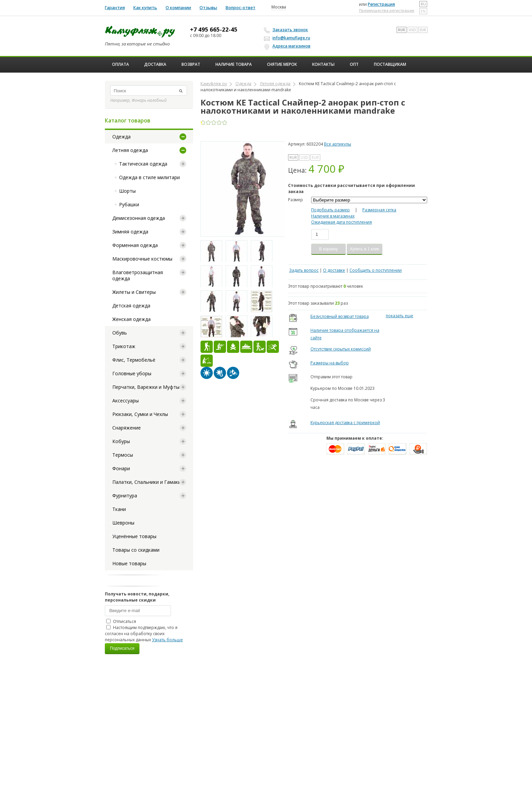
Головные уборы (132, 373)
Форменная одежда (135, 245)
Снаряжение (127, 428)
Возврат (191, 64)
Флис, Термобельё (134, 360)
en (423, 11)
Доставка (155, 64)
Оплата (120, 64)
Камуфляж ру (214, 84)
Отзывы (208, 8)
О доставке (334, 270)
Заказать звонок (287, 30)
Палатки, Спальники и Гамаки (147, 482)
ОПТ (354, 64)
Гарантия (115, 8)
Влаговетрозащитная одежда (138, 275)
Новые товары (129, 563)
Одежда (121, 137)
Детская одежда (131, 306)
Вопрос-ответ (241, 8)
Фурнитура (125, 496)
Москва (279, 7)
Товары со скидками (136, 550)
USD (412, 30)
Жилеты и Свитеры (134, 292)
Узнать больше (167, 640)
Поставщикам (390, 64)
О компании (178, 8)
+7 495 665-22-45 (214, 30)
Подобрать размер (330, 210)
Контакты (323, 64)
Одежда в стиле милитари (149, 177)
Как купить (145, 8)
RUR (402, 30)
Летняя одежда (130, 150)
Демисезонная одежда (139, 218)
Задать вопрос (304, 270)
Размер (296, 200)
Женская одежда (131, 319)
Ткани (119, 509)
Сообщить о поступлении (376, 270)
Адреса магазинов (288, 46)
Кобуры (121, 441)
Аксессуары (126, 401)
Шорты (127, 191)
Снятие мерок (282, 64)
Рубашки (129, 204)
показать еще (400, 316)
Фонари (121, 468)
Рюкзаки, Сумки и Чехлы (140, 414)
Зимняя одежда (130, 232)
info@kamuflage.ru (288, 38)
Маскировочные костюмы (142, 259)
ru (423, 4)
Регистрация (381, 4)
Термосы (123, 455)
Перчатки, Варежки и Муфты (146, 387)
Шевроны (123, 523)
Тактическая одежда (143, 164)
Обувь (120, 333)
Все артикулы (338, 144)
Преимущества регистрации (387, 10)
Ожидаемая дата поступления (341, 222)
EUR (423, 30)
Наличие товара (234, 64)
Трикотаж (124, 346)
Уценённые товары (134, 536)
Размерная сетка (379, 210)
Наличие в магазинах (333, 216)
